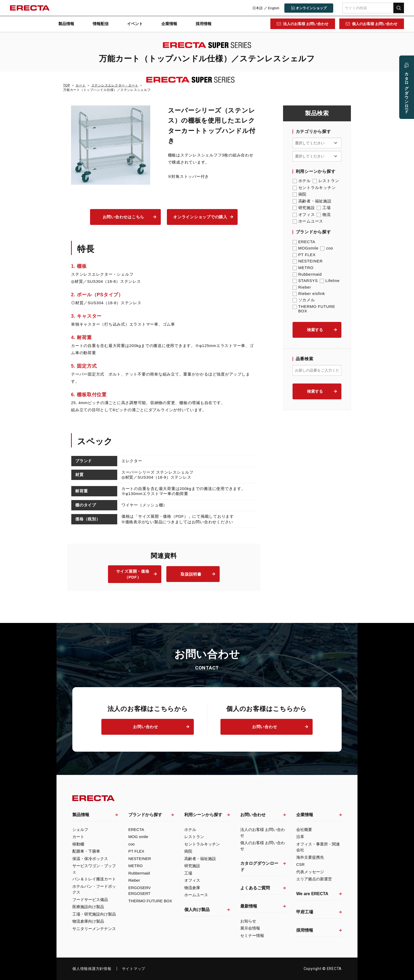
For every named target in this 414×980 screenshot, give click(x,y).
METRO (303, 268)
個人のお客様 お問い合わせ (374, 24)
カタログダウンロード (259, 866)
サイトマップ (134, 969)
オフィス (304, 215)
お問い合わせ (146, 727)
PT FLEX (304, 255)
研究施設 (304, 208)
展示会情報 (250, 928)
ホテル (302, 181)
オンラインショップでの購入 (200, 217)
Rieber (302, 287)
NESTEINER (308, 261)
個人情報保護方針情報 (92, 969)
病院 (300, 194)
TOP (67, 85)
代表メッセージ (310, 872)
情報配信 (101, 24)
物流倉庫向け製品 (88, 921)
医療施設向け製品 (88, 907)
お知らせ (248, 921)
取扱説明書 (191, 574)
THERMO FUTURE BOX (314, 309)
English (273, 8)
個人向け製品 (197, 910)
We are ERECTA (312, 894)
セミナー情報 (252, 935)
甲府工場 (305, 912)
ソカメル (304, 300)
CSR (300, 864)
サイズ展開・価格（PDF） (133, 574)
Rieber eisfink (309, 293)
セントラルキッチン (314, 188)
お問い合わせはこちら (124, 217)
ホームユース (308, 221)
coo (327, 248)
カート (81, 85)
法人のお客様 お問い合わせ (305, 24)
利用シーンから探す (203, 815)
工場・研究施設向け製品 (94, 914)
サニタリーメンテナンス (94, 929)
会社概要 (304, 829)
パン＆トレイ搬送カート (94, 879)
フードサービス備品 (90, 900)
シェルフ (80, 829)
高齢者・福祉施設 (312, 201)
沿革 (300, 837)
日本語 (257, 8)
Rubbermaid (307, 274)
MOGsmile (306, 248)
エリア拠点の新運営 (314, 879)
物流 (324, 215)
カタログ (407, 91)
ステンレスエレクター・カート (115, 85)
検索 (398, 8)
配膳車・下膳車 (86, 851)
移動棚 (78, 844)
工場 (324, 208)
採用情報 (204, 24)
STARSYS (305, 281)
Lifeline (330, 281)
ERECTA (304, 242)
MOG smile (138, 837)
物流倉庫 (192, 888)
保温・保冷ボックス (90, 859)
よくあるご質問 (255, 888)
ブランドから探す (145, 815)
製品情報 (66, 24)
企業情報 (169, 24)
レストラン (326, 181)
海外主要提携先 (310, 857)
